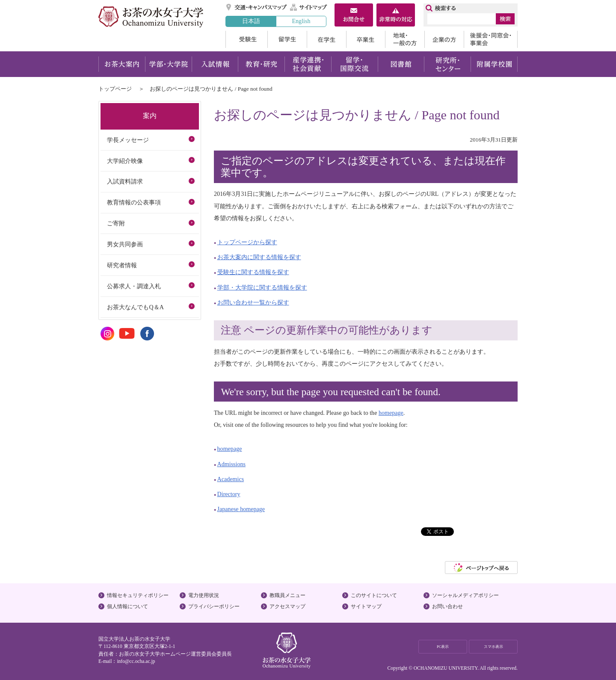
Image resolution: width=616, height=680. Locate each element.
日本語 (251, 21)
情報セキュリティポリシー (138, 595)
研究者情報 (122, 265)
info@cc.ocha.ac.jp (136, 661)
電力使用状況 (204, 595)
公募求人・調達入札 (134, 286)
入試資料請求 (125, 181)
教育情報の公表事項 (134, 202)
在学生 (326, 39)
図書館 (401, 64)
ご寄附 (116, 223)
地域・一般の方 (405, 39)
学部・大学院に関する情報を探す (262, 287)
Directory (229, 494)
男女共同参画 (125, 244)
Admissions (232, 464)
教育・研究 (261, 64)
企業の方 (444, 39)
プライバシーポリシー (214, 606)
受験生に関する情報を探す (253, 272)
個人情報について (127, 606)
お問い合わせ (447, 606)
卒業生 (366, 39)
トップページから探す (247, 242)
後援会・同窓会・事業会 (491, 39)
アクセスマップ (287, 606)
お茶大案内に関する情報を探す (259, 257)
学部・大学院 (168, 64)
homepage (391, 413)
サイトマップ (309, 7)
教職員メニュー (287, 595)
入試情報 (215, 64)
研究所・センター (448, 64)
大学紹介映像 (125, 161)
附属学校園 (494, 64)
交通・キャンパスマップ (257, 7)
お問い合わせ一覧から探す (253, 302)
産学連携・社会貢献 (308, 64)
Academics (231, 479)
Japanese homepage (241, 509)
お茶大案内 (122, 64)
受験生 (246, 39)
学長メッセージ (128, 140)
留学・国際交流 (354, 64)
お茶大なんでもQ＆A (135, 307)
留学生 (287, 39)
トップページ (115, 89)
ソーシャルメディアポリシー (465, 595)
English (301, 21)
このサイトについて (374, 595)
